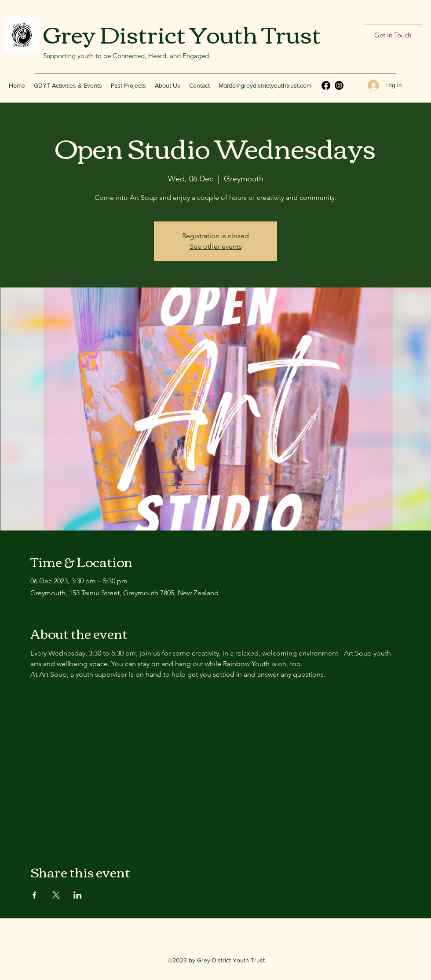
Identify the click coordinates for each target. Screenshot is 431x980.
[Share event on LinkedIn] (78, 895)
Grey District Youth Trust (182, 33)
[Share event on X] (56, 895)
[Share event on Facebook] (35, 895)
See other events (216, 246)
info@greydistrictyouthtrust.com (268, 85)
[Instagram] (339, 85)
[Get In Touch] (393, 35)
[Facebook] (326, 85)
